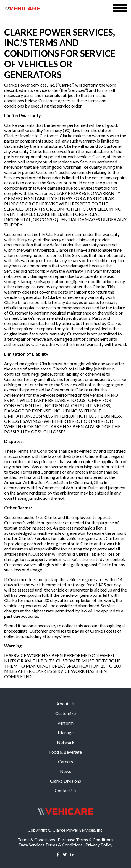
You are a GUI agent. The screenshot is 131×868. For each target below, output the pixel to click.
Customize (65, 713)
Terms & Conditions (36, 839)
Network (66, 742)
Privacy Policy (99, 845)
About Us (65, 704)
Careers (65, 761)
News (65, 771)
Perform (65, 723)
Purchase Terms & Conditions (86, 839)
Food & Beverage (65, 752)
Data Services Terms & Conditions (51, 845)
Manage (66, 733)
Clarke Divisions (65, 781)
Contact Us (65, 790)
